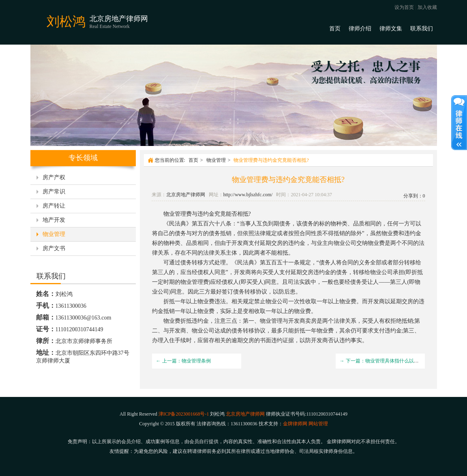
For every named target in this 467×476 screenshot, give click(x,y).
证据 (288, 340)
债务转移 (192, 263)
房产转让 (54, 206)
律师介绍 (360, 29)
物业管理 (54, 234)
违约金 (206, 214)
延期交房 (271, 243)
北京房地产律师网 (186, 195)
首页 (335, 29)
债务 (285, 224)
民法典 (178, 224)
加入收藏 (427, 7)
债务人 (328, 263)
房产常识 (54, 192)
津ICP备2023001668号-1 (184, 414)
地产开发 (54, 220)
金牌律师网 (295, 424)
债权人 (206, 272)
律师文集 (391, 29)
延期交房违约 (308, 272)
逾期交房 (243, 340)
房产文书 (54, 248)
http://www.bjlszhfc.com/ (248, 195)
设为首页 (404, 7)
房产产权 (54, 177)
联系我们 (422, 29)
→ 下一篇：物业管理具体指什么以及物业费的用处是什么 (401, 361)
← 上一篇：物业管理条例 (183, 361)
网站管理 (318, 424)
